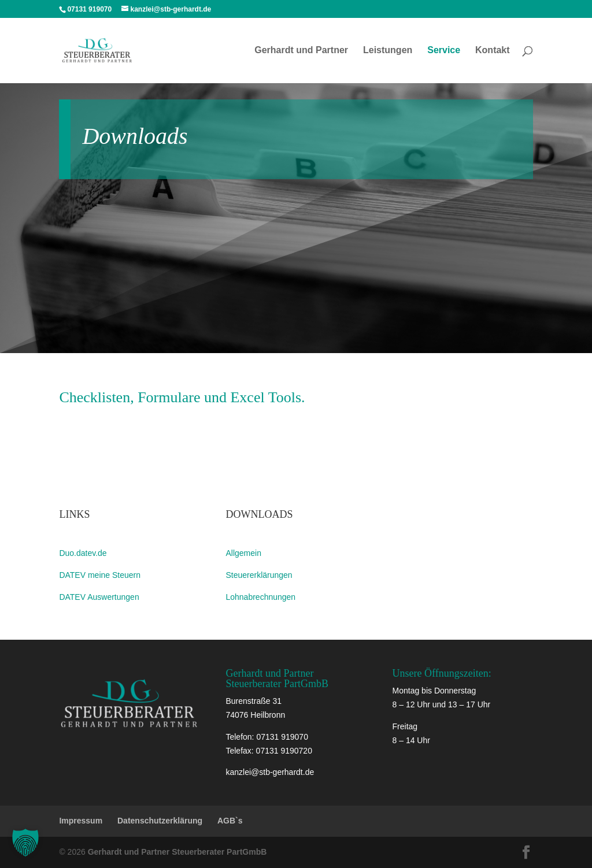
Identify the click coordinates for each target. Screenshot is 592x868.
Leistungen (388, 51)
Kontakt (493, 51)
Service (444, 51)
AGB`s (230, 821)
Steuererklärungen (259, 575)
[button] (25, 843)
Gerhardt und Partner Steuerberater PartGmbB (177, 852)
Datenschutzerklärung (160, 821)
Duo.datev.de (83, 553)
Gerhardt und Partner (301, 51)
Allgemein (243, 553)
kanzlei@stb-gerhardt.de (270, 772)
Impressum (81, 821)
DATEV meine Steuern (100, 575)
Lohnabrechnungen (260, 597)
